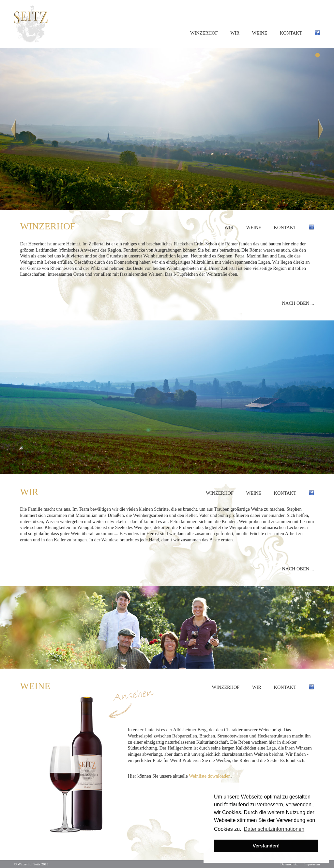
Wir (235, 33)
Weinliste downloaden (210, 776)
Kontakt (291, 33)
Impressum (312, 864)
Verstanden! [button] (266, 846)
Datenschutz (289, 864)
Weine (260, 33)
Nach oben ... (298, 303)
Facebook (317, 33)
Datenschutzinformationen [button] (274, 829)
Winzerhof (204, 33)
